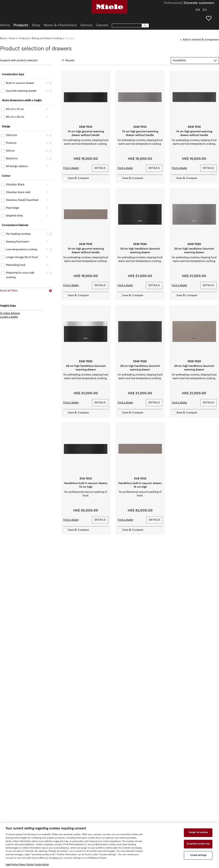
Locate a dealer (9, 317)
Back (3, 38)
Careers (102, 25)
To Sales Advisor (10, 313)
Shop (36, 25)
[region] (109, 845)
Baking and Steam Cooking (47, 38)
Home (12, 38)
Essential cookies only (198, 844)
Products (23, 38)
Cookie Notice (41, 865)
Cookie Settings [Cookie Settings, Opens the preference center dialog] (198, 855)
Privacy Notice (26, 865)
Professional (173, 3)
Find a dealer (71, 168)
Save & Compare (78, 178)
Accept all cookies (198, 833)
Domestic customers (199, 3)
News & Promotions (60, 25)
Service (86, 25)
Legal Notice (12, 865)
